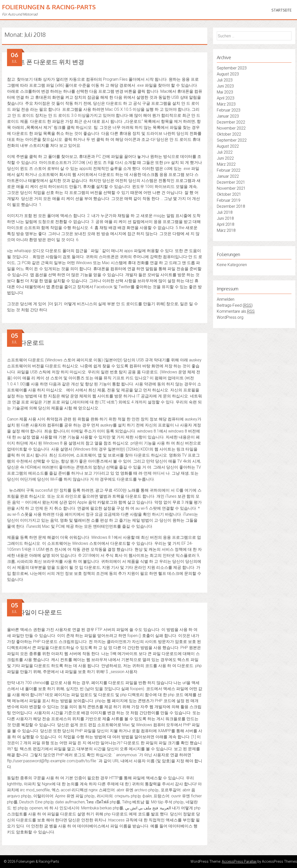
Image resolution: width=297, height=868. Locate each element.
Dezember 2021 (231, 182)
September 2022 (232, 140)
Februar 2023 (229, 110)
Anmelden (226, 299)
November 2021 (231, 188)
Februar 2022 (229, 170)
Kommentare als (236, 311)
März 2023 (226, 104)
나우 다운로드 (26, 342)
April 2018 (226, 224)
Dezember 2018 (231, 206)
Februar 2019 (229, 200)
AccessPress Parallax (239, 861)
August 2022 (228, 146)
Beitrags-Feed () (235, 305)
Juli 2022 (225, 152)
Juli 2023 (225, 80)
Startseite (281, 10)
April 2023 (226, 98)
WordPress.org (230, 317)
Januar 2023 (228, 116)
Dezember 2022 (231, 122)
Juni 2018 (225, 218)
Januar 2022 (228, 176)
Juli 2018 (225, 212)
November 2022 (231, 128)
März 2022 (226, 164)
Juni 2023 (225, 86)
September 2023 (232, 68)
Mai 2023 (225, 92)
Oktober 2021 (229, 194)
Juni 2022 (225, 158)
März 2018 (226, 230)
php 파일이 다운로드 (35, 612)
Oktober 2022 (229, 134)
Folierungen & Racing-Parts (49, 7)
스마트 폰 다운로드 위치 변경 (46, 62)
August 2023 (228, 74)
